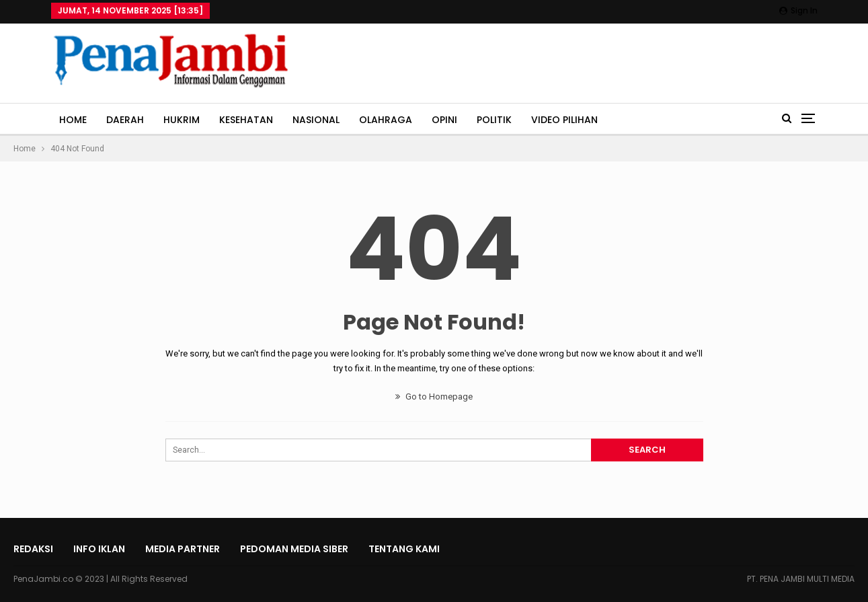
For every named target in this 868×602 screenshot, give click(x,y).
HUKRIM (182, 120)
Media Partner (183, 549)
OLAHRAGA (386, 120)
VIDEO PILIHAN (564, 120)
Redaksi (33, 549)
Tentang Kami (404, 549)
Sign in (798, 10)
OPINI (444, 120)
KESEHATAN (246, 120)
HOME (73, 120)
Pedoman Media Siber (294, 549)
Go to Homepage (434, 397)
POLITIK (494, 120)
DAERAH (125, 120)
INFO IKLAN (99, 549)
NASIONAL (316, 120)
